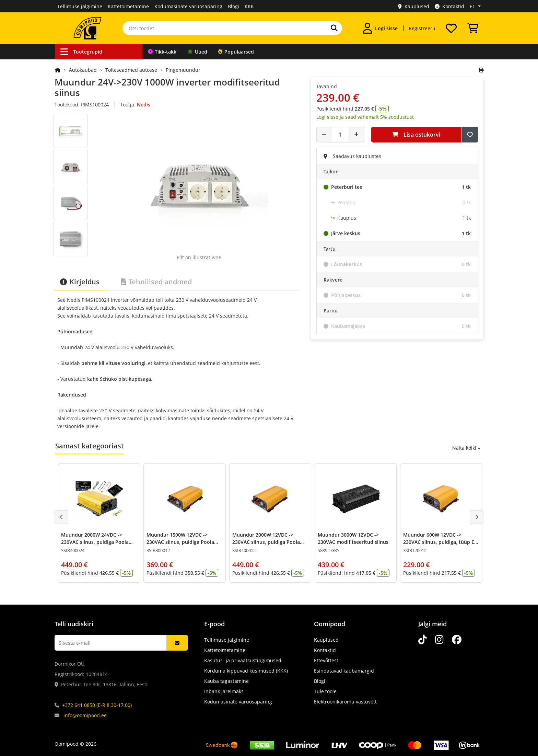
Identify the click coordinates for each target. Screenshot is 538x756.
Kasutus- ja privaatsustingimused (243, 660)
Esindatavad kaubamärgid (344, 671)
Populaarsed (236, 52)
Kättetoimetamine (128, 6)
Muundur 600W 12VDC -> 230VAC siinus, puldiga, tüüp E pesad (439, 542)
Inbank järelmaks (224, 691)
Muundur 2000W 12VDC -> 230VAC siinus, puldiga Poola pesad (266, 542)
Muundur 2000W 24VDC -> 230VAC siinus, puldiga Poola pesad (95, 542)
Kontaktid (449, 6)
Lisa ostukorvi (416, 135)
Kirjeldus (80, 282)
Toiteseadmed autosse (131, 70)
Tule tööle (325, 691)
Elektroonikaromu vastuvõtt (345, 702)
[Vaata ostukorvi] (473, 28)
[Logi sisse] (380, 28)
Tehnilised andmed (156, 282)
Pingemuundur (183, 70)
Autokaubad (83, 70)
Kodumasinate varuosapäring (188, 6)
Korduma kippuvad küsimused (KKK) (246, 671)
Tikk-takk (162, 52)
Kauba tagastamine (226, 681)
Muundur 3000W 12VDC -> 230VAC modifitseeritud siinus (353, 538)
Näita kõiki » (466, 448)
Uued (197, 52)
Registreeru (422, 28)
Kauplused (414, 6)
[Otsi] (334, 28)
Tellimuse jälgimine (80, 6)
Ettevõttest (326, 660)
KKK (249, 6)
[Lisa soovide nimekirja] (470, 135)
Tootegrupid (81, 52)
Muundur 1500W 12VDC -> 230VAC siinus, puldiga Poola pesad (180, 542)
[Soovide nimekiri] (451, 28)
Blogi (233, 6)
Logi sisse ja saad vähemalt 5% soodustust (365, 117)
